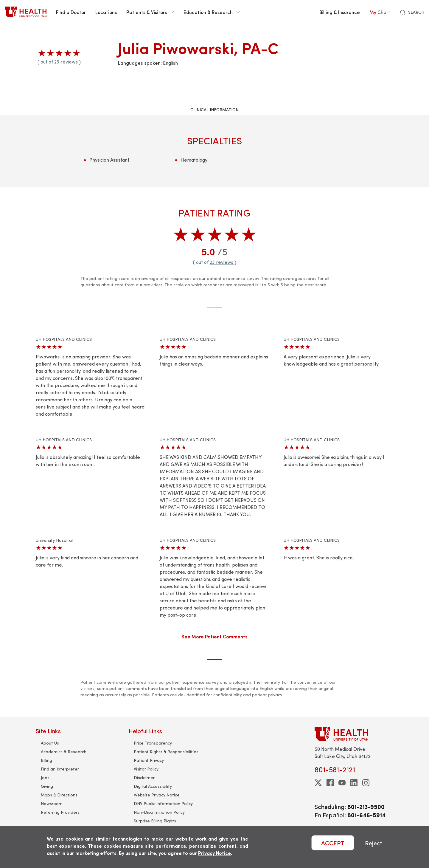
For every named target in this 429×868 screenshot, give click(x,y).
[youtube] (342, 783)
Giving (47, 786)
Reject (374, 843)
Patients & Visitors (150, 12)
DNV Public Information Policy (163, 803)
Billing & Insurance (340, 12)
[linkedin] (354, 783)
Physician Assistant (109, 160)
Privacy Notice (214, 853)
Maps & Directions (59, 795)
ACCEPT (333, 843)
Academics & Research (64, 752)
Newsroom (52, 803)
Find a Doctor (71, 12)
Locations (106, 12)
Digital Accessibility (153, 786)
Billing (46, 760)
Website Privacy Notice (157, 795)
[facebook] (330, 783)
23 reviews (66, 62)
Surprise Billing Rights (155, 821)
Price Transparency (153, 743)
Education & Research (212, 12)
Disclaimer (144, 778)
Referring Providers (60, 812)
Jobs (45, 778)
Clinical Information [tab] (214, 110)
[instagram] (366, 783)
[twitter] (318, 783)
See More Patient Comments (214, 636)
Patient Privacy (149, 760)
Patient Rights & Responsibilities (166, 752)
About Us (50, 743)
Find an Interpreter (60, 769)
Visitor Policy (146, 769)
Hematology (194, 160)
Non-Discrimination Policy (159, 812)
